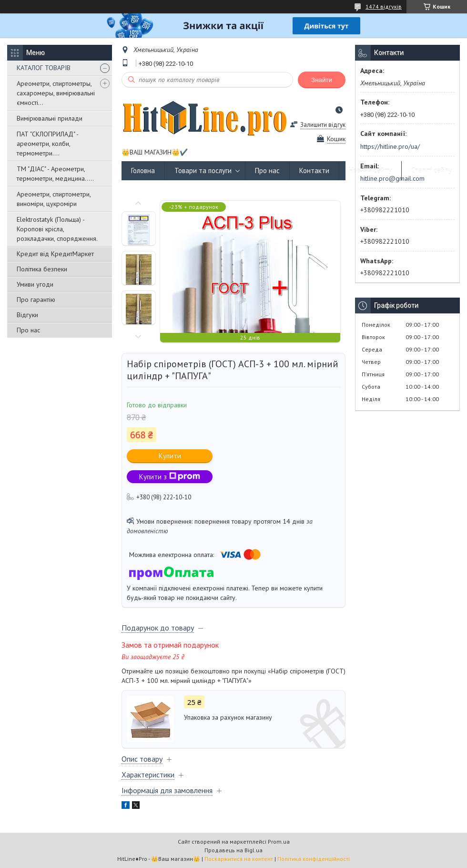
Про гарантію (36, 300)
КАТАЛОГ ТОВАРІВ (44, 68)
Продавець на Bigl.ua (233, 850)
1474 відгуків (384, 6)
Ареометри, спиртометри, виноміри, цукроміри (54, 199)
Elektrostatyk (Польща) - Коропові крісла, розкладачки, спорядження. (57, 229)
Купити (170, 456)
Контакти (314, 170)
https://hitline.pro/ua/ (390, 146)
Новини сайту (370, 170)
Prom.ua (279, 842)
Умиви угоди (35, 284)
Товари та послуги (203, 170)
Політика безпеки (42, 269)
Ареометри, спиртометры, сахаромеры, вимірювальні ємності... (56, 93)
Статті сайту (431, 170)
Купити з (170, 477)
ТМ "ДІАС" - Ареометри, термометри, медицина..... (55, 174)
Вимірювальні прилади (50, 118)
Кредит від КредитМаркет (55, 254)
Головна (143, 170)
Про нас (28, 330)
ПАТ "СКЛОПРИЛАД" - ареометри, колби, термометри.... (47, 144)
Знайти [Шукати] (322, 80)
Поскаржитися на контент (239, 859)
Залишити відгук (323, 125)
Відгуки (27, 315)
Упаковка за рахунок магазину (228, 717)
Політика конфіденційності (314, 859)
